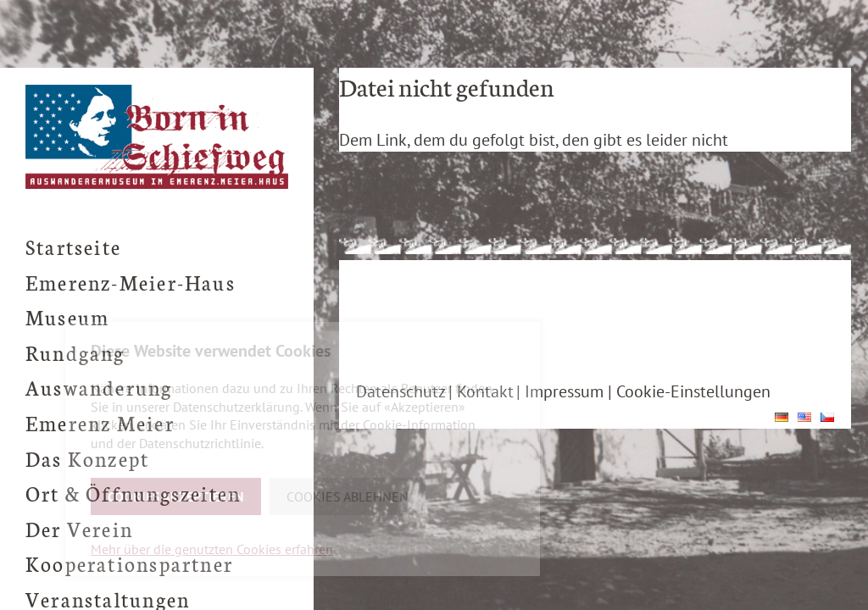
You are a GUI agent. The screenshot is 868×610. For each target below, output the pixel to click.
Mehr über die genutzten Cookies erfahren (212, 549)
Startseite (73, 246)
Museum (67, 316)
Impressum (564, 391)
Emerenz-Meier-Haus (131, 282)
